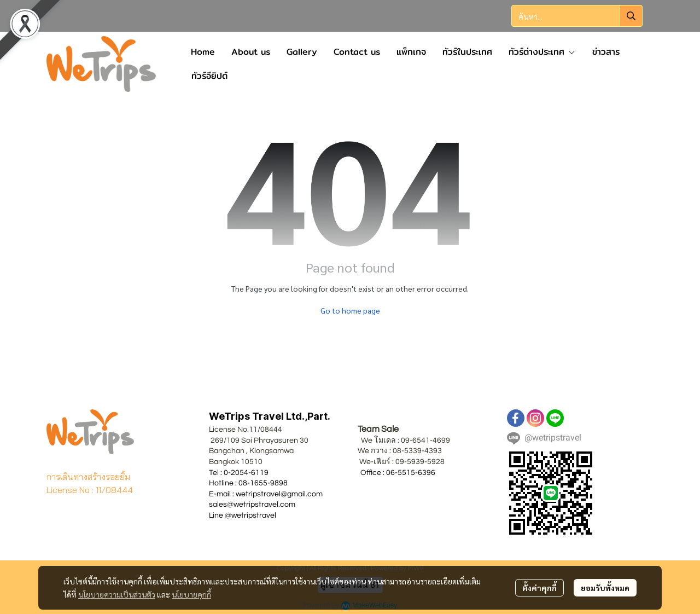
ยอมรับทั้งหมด (605, 588)
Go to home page (350, 310)
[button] (577, 16)
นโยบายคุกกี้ (191, 594)
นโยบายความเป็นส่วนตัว (117, 594)
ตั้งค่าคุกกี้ (539, 588)
